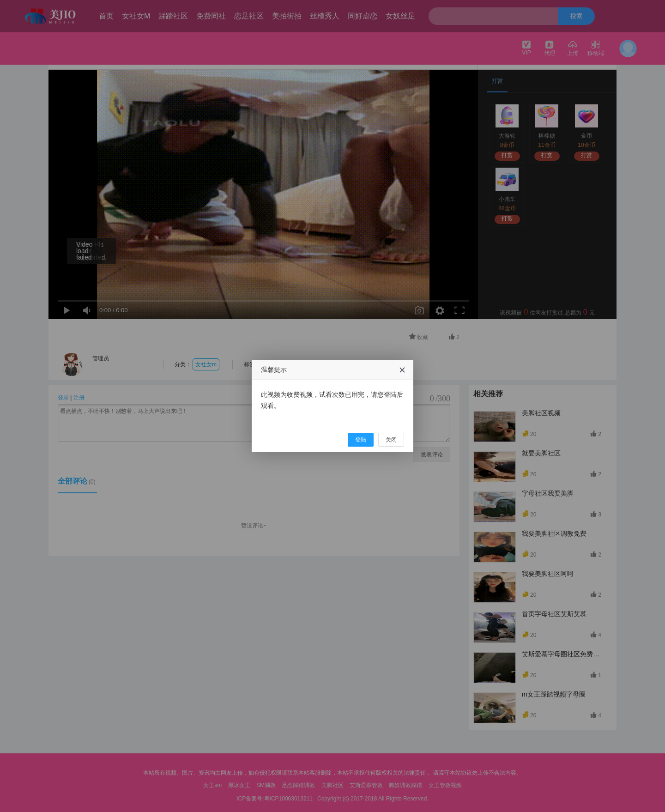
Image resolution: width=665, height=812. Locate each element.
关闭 (391, 440)
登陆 (361, 440)
